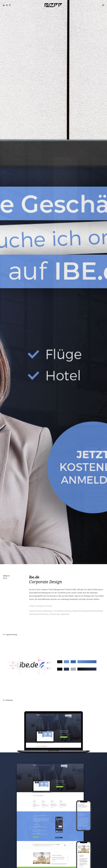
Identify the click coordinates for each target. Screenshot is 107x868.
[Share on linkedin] (95, 777)
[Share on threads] (90, 777)
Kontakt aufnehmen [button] (53, 751)
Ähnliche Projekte (53, 792)
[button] (4, 5)
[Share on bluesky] (100, 777)
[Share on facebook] (85, 777)
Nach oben (96, 860)
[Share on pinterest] (92, 777)
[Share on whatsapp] (97, 777)
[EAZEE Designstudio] (53, 5)
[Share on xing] (102, 777)
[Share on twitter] (87, 777)
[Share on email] (86, 780)
